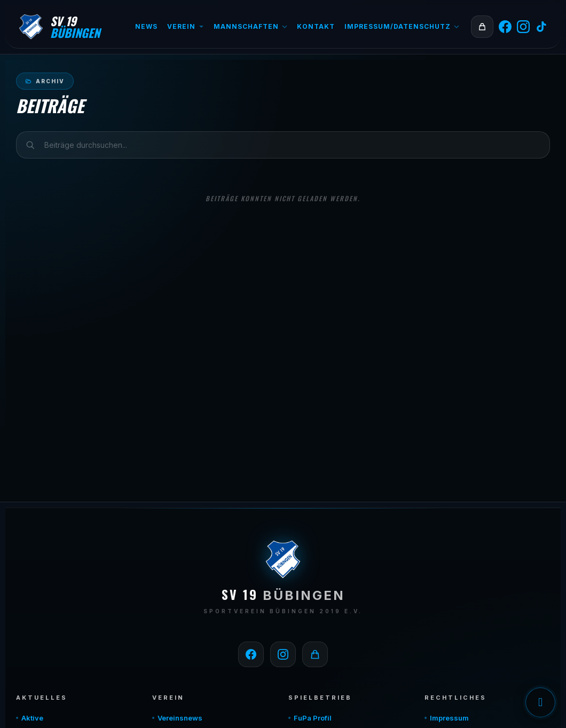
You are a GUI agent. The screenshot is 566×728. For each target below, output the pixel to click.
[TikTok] (541, 27)
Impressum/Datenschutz (402, 26)
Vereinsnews (180, 718)
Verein (186, 26)
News (146, 26)
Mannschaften (250, 26)
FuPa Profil (313, 718)
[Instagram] (523, 27)
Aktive (32, 718)
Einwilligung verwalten (540, 702)
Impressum (449, 718)
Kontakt (316, 26)
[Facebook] (505, 27)
